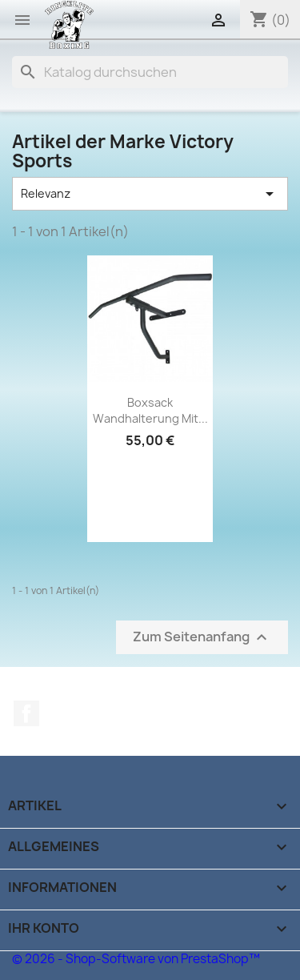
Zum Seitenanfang (202, 638)
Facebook (26, 713)
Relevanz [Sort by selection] (150, 194)
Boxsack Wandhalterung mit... (150, 410)
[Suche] (150, 72)
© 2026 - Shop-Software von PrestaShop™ (136, 959)
